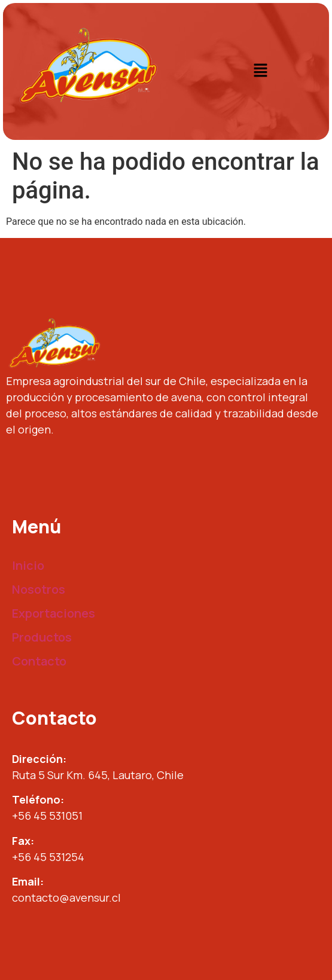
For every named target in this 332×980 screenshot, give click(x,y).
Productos (42, 637)
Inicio (28, 565)
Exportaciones (54, 613)
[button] (260, 71)
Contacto (39, 661)
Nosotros (39, 589)
